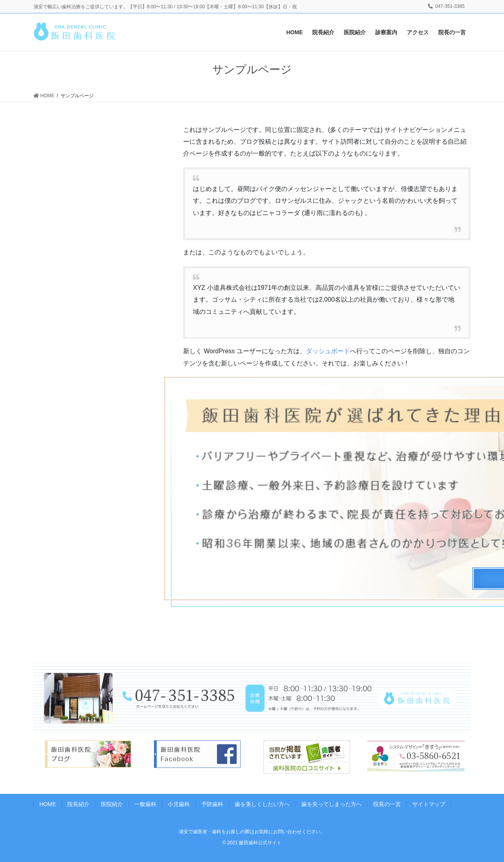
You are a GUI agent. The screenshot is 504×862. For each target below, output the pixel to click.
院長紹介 (78, 804)
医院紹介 (112, 804)
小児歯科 (179, 804)
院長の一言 (387, 804)
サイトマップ (429, 804)
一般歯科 (145, 804)
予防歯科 (212, 804)
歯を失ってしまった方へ (332, 804)
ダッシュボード (328, 351)
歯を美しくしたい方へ (262, 804)
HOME (48, 804)
